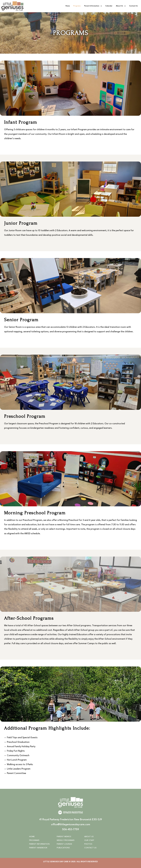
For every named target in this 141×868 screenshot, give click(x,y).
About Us (121, 6)
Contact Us (133, 6)
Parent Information (93, 6)
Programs (77, 6)
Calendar (109, 6)
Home (68, 6)
